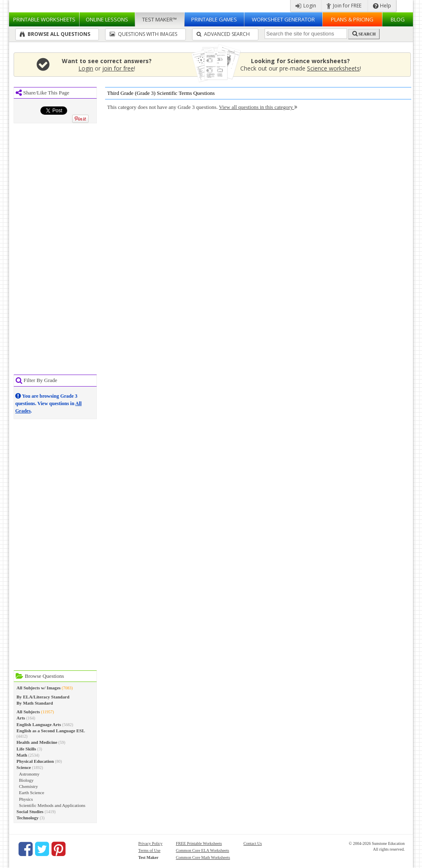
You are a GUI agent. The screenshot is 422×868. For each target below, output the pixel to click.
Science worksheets (333, 68)
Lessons (107, 19)
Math (22, 755)
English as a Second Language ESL (51, 731)
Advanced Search (223, 34)
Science (24, 767)
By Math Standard (35, 703)
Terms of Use (150, 850)
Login (306, 6)
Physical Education (35, 761)
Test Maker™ (159, 19)
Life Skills (26, 749)
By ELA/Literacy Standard (43, 697)
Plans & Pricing (352, 19)
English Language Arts (39, 724)
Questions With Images (143, 34)
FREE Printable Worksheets (199, 843)
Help (382, 6)
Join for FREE (344, 6)
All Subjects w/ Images (39, 688)
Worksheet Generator (283, 19)
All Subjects (28, 712)
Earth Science (32, 793)
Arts (21, 718)
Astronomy (29, 774)
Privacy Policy (151, 843)
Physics (26, 799)
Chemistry (28, 786)
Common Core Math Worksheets (203, 857)
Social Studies (30, 811)
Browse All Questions (55, 34)
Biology (26, 780)
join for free (118, 68)
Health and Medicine (37, 742)
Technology (28, 818)
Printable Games (214, 19)
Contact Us (253, 843)
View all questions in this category (258, 107)
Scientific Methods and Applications (52, 805)
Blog (398, 19)
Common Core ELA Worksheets (203, 850)
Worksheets (44, 19)
